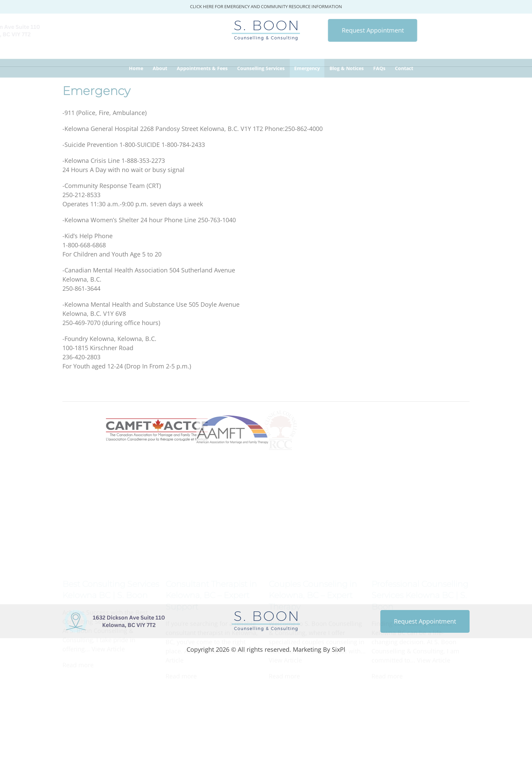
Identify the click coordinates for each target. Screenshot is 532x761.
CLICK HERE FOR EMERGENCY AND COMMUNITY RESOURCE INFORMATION (266, 6)
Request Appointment (327, 30)
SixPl (339, 649)
